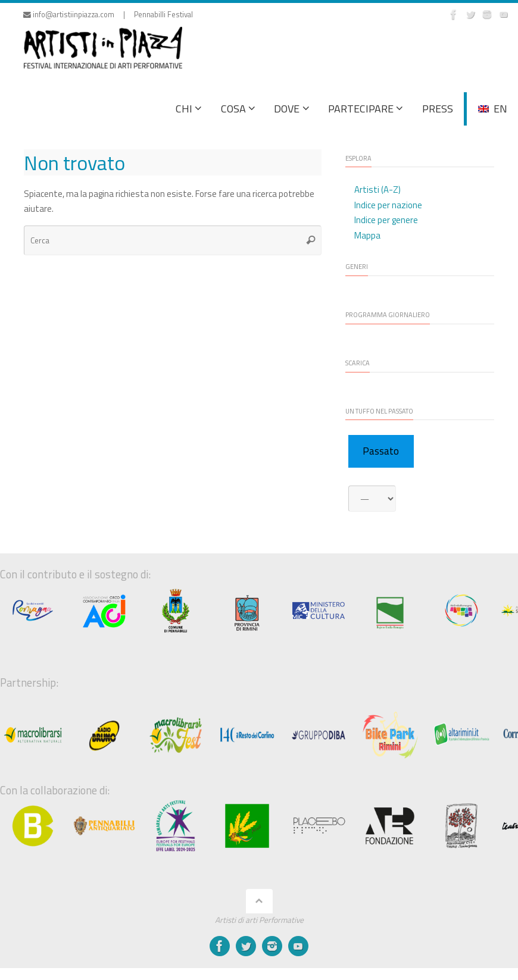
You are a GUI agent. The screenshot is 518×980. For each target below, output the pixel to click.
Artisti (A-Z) (377, 190)
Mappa (367, 235)
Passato (381, 451)
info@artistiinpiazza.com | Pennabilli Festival (108, 15)
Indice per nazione (388, 205)
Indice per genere (386, 220)
